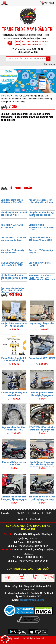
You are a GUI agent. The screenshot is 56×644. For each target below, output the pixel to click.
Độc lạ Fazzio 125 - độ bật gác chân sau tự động (13, 239)
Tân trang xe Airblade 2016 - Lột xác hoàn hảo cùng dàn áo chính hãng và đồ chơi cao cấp (42, 500)
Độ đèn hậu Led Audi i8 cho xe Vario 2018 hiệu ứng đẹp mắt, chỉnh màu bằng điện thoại (14, 279)
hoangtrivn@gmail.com (32, 600)
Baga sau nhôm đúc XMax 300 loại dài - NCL (14, 428)
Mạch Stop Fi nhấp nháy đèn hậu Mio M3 (12, 251)
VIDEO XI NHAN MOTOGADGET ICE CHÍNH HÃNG (41, 227)
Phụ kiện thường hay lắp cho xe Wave (14, 463)
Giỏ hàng (50, 3)
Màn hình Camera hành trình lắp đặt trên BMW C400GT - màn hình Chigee (14, 265)
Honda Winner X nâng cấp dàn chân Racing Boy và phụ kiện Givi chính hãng (42, 464)
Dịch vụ (36, 513)
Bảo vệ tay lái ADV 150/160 (42, 358)
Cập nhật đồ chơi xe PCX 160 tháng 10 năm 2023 (41, 239)
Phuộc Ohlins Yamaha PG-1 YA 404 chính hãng (14, 359)
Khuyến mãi (35, 519)
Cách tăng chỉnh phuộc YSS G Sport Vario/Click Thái (12, 202)
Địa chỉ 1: (8, 534)
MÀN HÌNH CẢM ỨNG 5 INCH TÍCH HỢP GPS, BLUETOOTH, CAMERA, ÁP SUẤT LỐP (42, 279)
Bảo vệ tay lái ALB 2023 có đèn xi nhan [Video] (14, 214)
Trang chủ (6, 96)
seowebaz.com (19, 638)
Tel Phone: (19, 542)
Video (16, 96)
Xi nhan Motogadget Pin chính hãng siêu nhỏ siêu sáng (41, 202)
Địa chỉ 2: (7, 550)
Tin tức (49, 513)
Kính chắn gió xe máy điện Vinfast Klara (14, 394)
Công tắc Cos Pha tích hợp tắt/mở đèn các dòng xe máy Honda (42, 215)
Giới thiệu (21, 513)
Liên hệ (20, 519)
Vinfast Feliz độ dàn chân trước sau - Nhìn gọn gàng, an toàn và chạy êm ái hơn (14, 499)
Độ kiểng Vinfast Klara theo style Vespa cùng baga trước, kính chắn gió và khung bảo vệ (42, 396)
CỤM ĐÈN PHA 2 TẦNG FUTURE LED (12, 226)
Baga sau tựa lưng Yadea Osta (42, 325)
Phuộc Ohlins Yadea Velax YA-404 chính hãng (14, 325)
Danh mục (4, 5)
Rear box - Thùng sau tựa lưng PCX (41, 251)
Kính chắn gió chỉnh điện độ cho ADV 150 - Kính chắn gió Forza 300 (13, 290)
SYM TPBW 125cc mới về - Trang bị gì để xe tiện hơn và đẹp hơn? (42, 430)
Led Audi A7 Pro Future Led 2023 (40, 264)
